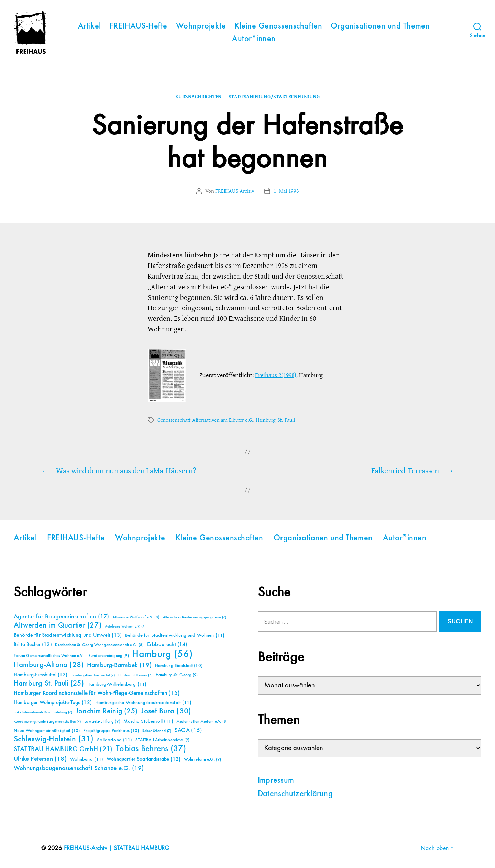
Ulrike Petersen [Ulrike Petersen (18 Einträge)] (40, 759)
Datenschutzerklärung (295, 794)
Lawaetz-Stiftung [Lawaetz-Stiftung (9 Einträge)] (102, 722)
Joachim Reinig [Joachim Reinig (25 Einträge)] (107, 711)
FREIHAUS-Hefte (139, 26)
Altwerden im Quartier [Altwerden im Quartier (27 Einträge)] (58, 625)
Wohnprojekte (201, 26)
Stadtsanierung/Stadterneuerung (274, 97)
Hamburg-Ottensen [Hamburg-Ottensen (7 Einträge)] (135, 675)
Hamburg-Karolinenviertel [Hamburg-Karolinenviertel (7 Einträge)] (93, 675)
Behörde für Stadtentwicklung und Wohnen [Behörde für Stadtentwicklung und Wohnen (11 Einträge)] (175, 635)
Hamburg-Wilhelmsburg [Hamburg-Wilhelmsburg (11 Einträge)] (117, 684)
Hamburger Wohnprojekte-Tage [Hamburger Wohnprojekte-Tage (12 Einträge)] (53, 703)
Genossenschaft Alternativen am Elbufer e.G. (205, 420)
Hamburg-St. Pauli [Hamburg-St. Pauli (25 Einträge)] (49, 684)
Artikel (90, 26)
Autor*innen (254, 39)
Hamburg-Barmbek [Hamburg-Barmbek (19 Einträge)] (119, 665)
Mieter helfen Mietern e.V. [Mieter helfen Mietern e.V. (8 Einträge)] (202, 722)
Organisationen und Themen (380, 26)
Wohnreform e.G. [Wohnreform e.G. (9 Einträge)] (202, 760)
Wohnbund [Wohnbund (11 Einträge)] (87, 759)
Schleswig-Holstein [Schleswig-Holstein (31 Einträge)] (54, 739)
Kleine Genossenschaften (278, 26)
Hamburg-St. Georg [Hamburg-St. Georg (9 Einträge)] (177, 675)
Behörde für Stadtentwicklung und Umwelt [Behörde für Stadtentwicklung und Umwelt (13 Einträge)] (68, 635)
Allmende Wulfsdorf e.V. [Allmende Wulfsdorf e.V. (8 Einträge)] (136, 617)
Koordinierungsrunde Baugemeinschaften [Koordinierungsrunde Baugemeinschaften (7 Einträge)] (47, 722)
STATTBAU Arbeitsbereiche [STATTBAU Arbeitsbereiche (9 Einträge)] (162, 740)
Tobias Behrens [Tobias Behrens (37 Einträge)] (151, 749)
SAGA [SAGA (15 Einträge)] (189, 730)
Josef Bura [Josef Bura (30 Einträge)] (166, 711)
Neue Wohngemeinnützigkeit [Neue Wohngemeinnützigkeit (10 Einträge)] (47, 731)
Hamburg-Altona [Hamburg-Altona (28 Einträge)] (49, 665)
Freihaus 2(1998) (276, 375)
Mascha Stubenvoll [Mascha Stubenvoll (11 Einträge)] (148, 721)
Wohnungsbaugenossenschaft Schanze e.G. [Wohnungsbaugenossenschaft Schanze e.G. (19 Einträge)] (79, 768)
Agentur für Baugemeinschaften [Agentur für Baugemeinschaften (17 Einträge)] (61, 617)
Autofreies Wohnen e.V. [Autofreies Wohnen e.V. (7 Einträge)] (125, 627)
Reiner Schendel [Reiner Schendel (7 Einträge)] (157, 731)
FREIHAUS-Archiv (235, 191)
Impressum (276, 781)
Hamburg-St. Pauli (275, 420)
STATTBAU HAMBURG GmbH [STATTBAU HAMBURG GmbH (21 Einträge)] (63, 749)
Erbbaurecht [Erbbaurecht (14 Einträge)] (167, 645)
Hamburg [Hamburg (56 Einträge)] (162, 654)
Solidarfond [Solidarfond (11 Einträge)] (114, 740)
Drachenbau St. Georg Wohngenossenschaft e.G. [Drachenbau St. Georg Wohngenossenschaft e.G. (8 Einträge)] (99, 645)
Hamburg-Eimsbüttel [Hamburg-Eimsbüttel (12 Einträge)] (41, 675)
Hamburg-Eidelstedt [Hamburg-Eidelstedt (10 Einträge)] (179, 666)
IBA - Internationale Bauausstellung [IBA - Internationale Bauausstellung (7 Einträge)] (43, 712)
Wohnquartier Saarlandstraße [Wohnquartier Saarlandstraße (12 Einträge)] (144, 759)
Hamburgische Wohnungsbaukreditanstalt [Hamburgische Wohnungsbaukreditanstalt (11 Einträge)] (143, 703)
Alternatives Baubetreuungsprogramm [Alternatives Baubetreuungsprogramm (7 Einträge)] (195, 617)
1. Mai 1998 (286, 191)
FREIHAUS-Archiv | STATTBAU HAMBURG (117, 848)
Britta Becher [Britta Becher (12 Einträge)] (33, 645)
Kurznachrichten (199, 97)
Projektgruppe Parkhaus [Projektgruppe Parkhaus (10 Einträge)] (111, 731)
